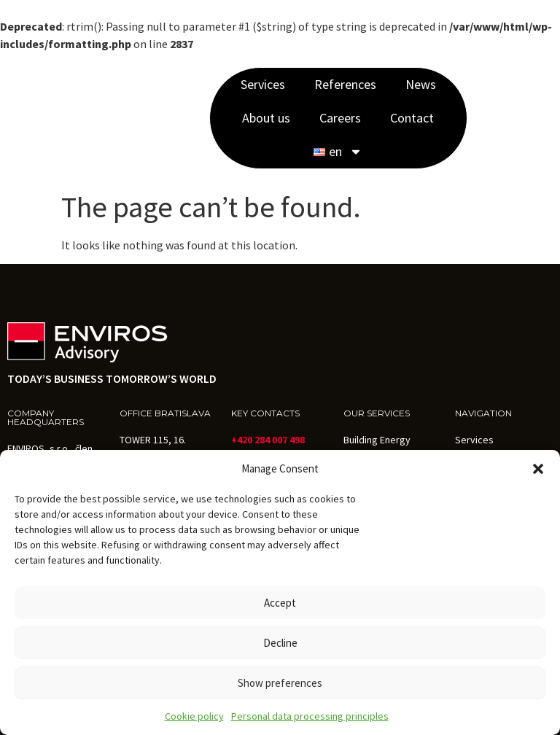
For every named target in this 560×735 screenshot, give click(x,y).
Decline (280, 643)
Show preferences (280, 683)
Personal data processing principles (310, 716)
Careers (340, 118)
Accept (280, 603)
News (421, 84)
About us (266, 118)
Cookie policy (194, 716)
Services (263, 84)
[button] (538, 469)
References (345, 84)
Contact (412, 118)
